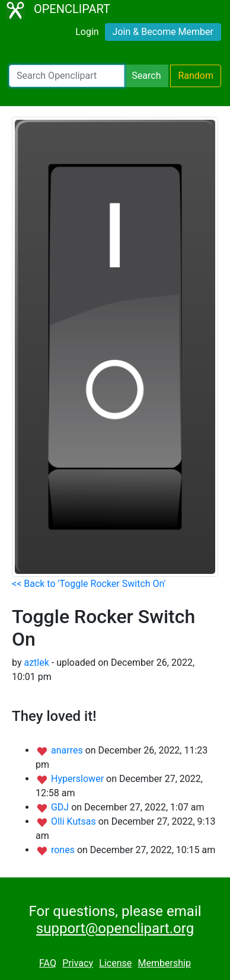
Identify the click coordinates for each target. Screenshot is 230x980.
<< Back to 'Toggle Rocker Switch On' (89, 584)
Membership (164, 963)
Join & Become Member (163, 32)
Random (196, 76)
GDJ (61, 807)
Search (146, 76)
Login (87, 32)
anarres (68, 750)
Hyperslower (79, 779)
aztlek (36, 663)
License (115, 963)
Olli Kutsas (75, 821)
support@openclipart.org (115, 928)
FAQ (48, 963)
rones (64, 850)
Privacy (78, 963)
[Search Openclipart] (67, 76)
